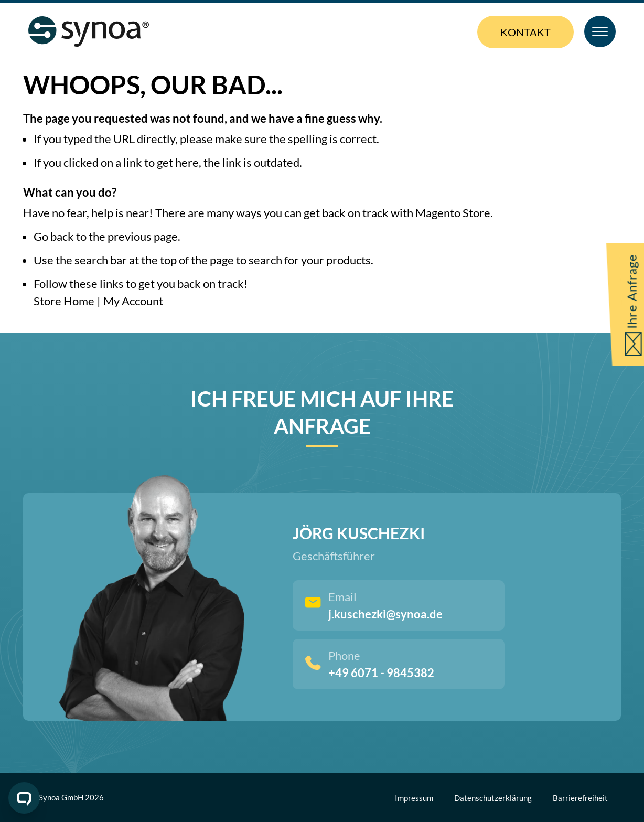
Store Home (64, 301)
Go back (54, 236)
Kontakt (525, 32)
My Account (133, 301)
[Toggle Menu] (600, 31)
